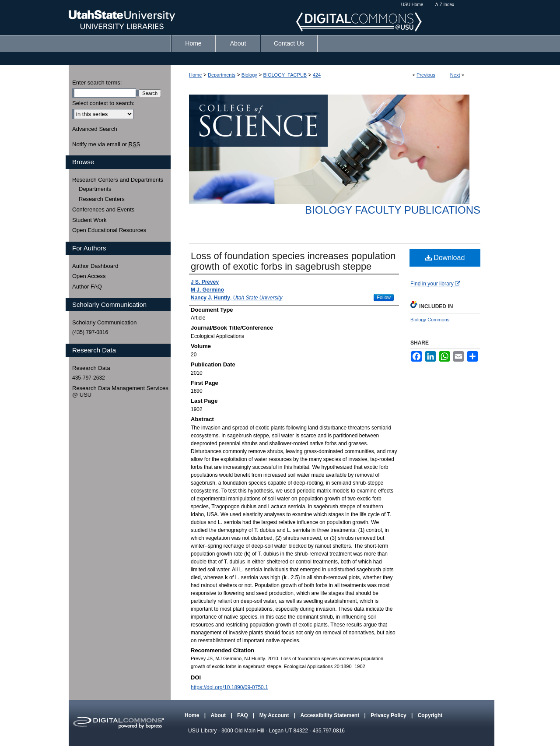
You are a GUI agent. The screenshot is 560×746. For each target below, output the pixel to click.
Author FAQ (87, 287)
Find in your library (435, 284)
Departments (222, 75)
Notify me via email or (106, 144)
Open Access (89, 276)
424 (317, 75)
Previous (426, 75)
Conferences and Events (103, 209)
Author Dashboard (95, 266)
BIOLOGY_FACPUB (285, 75)
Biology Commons (430, 320)
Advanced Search (95, 129)
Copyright (430, 715)
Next (455, 75)
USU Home (412, 5)
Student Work (89, 220)
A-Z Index (445, 5)
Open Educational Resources (109, 230)
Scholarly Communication (104, 322)
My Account (275, 715)
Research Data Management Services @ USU (120, 392)
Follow (384, 297)
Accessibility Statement (330, 715)
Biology (249, 75)
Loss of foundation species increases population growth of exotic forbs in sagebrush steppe (293, 261)
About (219, 715)
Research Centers (102, 199)
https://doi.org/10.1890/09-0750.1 (229, 687)
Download (445, 258)
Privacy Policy (389, 715)
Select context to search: (103, 103)
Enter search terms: (97, 83)
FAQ (243, 715)
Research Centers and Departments (118, 180)
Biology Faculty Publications (393, 210)
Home (195, 75)
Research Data (91, 368)
